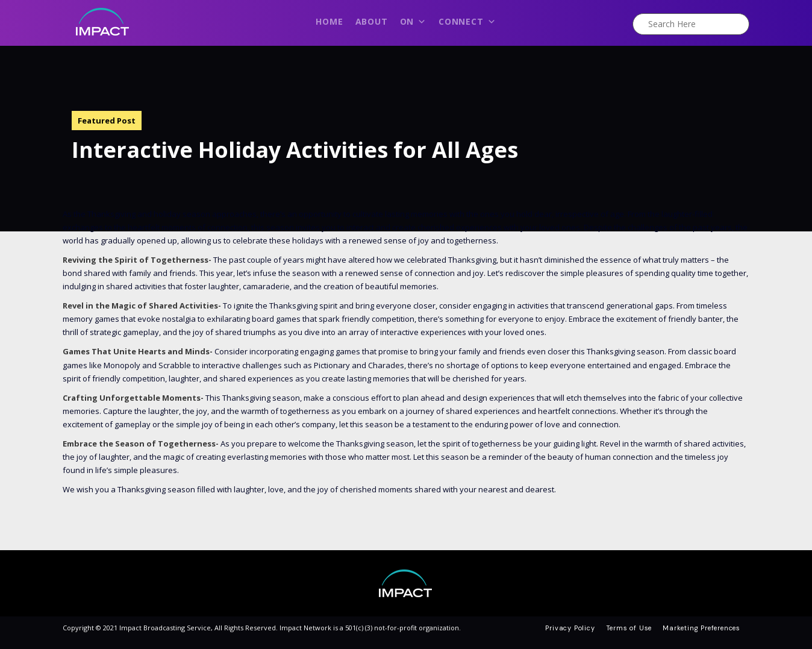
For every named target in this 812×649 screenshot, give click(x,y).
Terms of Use (629, 628)
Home (329, 21)
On (413, 25)
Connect (467, 25)
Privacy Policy (570, 628)
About (372, 21)
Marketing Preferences (701, 628)
